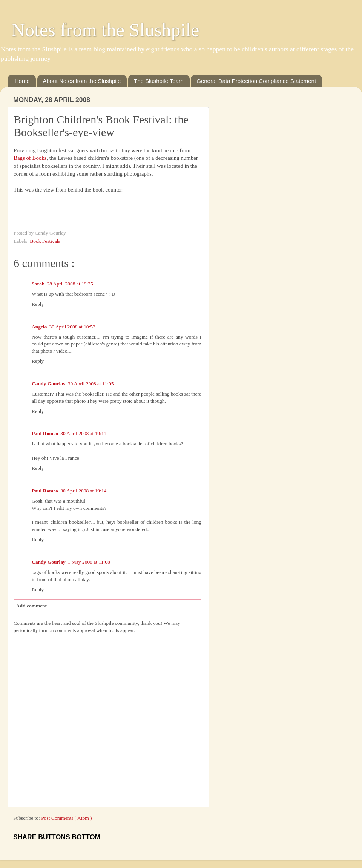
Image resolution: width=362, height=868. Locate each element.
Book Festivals (45, 241)
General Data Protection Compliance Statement (256, 81)
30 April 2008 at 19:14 (83, 491)
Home (22, 81)
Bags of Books (30, 158)
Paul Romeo (45, 433)
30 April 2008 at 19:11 (83, 433)
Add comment (31, 606)
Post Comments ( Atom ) (66, 818)
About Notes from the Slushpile (82, 81)
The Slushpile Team (159, 81)
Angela (39, 327)
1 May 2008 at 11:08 (89, 562)
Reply (38, 304)
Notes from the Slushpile (105, 30)
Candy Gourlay (49, 384)
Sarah (38, 284)
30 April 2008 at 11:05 (91, 384)
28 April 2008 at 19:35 (70, 284)
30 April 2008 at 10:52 (72, 327)
